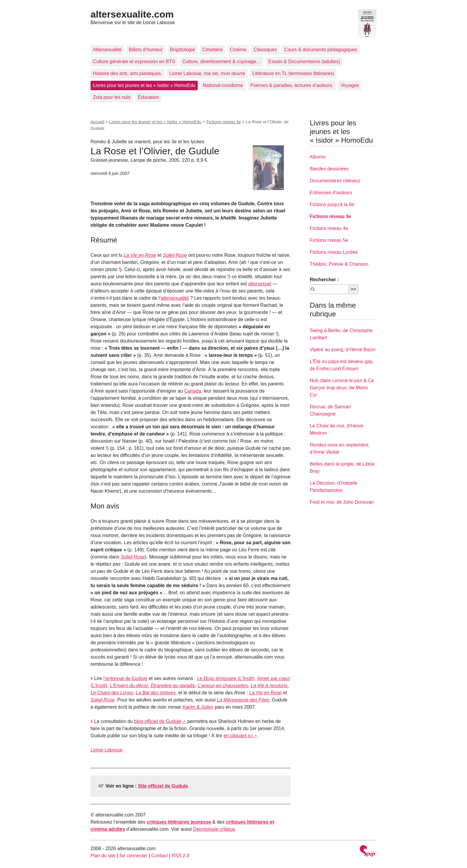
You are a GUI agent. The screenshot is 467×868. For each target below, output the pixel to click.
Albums (318, 157)
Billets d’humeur (146, 50)
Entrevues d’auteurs (331, 193)
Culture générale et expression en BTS (134, 62)
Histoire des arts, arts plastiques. (127, 73)
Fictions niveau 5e (329, 240)
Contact (159, 856)
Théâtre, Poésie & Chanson (339, 264)
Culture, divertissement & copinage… (222, 62)
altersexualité (175, 298)
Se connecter (133, 856)
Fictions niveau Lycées (334, 252)
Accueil (97, 122)
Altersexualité (107, 50)
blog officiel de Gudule (158, 721)
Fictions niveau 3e (224, 122)
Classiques (265, 50)
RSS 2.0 (180, 856)
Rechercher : (324, 280)
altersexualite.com (132, 14)
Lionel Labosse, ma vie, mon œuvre (207, 73)
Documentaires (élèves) (335, 181)
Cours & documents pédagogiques (321, 50)
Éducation (148, 97)
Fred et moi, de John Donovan (342, 502)
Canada (193, 391)
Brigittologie (183, 50)
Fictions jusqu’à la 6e (332, 204)
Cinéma (238, 50)
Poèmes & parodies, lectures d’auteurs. (292, 85)
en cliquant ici (238, 736)
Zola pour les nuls (112, 97)
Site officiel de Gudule (163, 786)
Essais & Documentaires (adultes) (304, 62)
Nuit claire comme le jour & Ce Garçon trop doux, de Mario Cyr (342, 388)
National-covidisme (223, 85)
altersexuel (260, 284)
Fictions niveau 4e (329, 228)
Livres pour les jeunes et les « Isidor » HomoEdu (144, 85)
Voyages (350, 85)
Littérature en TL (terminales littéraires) (293, 73)
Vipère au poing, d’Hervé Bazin (343, 350)
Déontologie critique (214, 829)
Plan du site (103, 856)
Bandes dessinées (329, 169)
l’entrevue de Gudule (125, 678)
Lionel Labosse (107, 750)
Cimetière (212, 50)
